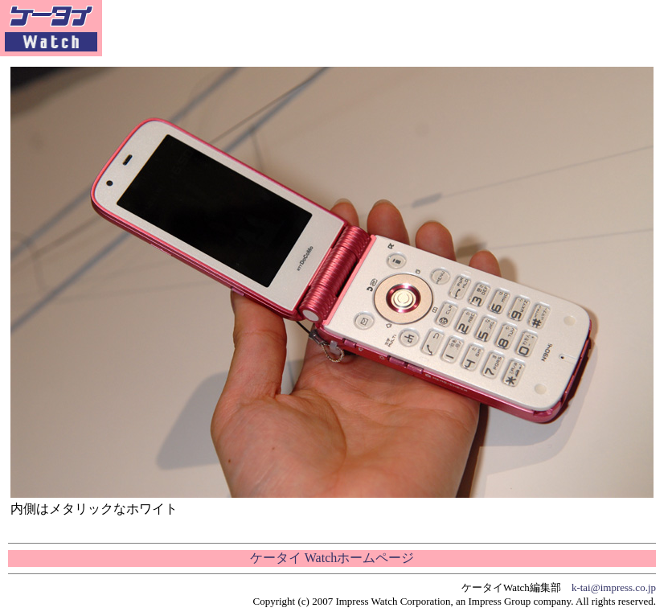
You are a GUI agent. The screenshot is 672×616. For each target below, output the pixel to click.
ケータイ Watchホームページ (332, 558)
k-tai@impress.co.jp (614, 587)
